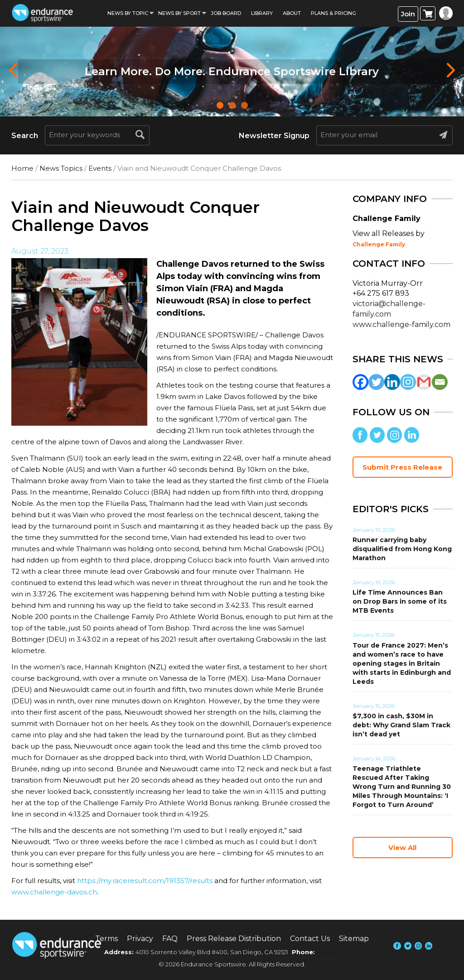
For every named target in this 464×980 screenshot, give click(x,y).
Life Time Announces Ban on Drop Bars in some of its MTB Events (400, 601)
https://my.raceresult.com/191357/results (145, 881)
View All (402, 848)
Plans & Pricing (333, 13)
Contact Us (310, 939)
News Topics (61, 168)
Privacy (140, 939)
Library (262, 13)
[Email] (440, 382)
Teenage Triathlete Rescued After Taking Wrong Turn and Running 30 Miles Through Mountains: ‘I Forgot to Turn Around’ (402, 787)
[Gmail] (424, 382)
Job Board (226, 13)
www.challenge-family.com (401, 324)
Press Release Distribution (234, 939)
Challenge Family (379, 244)
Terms (106, 939)
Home (22, 168)
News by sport (179, 13)
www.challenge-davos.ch (54, 892)
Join (408, 14)
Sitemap (354, 939)
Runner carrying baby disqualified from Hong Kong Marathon (402, 549)
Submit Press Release (402, 467)
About (292, 13)
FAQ (170, 939)
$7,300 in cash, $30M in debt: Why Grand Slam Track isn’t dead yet (401, 725)
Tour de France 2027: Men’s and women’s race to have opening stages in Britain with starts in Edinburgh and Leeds (402, 663)
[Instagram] (408, 382)
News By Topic (128, 13)
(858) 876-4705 (338, 952)
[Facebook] (360, 382)
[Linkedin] (392, 382)
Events (100, 168)
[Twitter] (376, 382)
